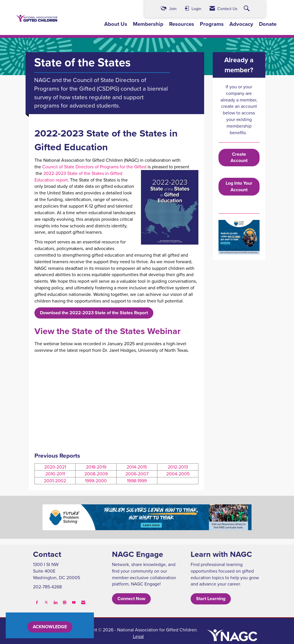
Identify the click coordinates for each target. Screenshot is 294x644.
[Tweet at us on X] (46, 602)
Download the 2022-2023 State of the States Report (94, 313)
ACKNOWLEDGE (50, 627)
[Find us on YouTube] (74, 602)
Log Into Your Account (239, 186)
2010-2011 (55, 474)
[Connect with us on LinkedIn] (55, 602)
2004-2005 (178, 474)
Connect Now (131, 599)
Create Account (239, 157)
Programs (212, 24)
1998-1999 (137, 481)
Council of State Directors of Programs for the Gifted (94, 167)
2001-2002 (55, 481)
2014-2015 (137, 467)
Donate (268, 24)
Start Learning (211, 599)
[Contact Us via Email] (83, 602)
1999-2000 (96, 481)
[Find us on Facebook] (37, 602)
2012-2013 (178, 467)
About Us (116, 24)
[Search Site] (247, 9)
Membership (148, 24)
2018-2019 (96, 467)
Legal (138, 636)
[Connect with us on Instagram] (65, 602)
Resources (182, 24)
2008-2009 (96, 474)
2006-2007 (137, 474)
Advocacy (241, 24)
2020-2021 (55, 467)
